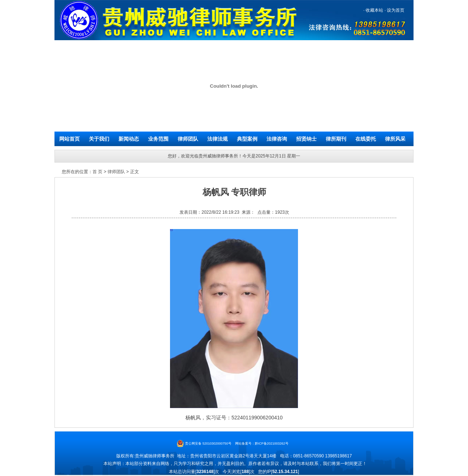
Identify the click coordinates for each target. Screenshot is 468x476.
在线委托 (366, 139)
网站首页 (69, 139)
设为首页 (395, 10)
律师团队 (188, 139)
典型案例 (247, 139)
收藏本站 (374, 10)
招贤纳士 (306, 139)
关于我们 (99, 139)
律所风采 (395, 139)
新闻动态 (129, 139)
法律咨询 (277, 139)
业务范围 (158, 139)
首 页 (97, 172)
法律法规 (218, 139)
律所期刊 (336, 139)
